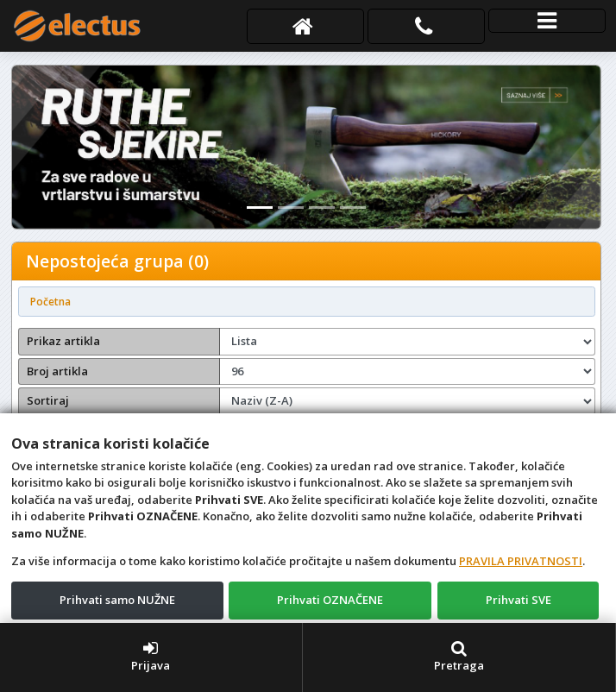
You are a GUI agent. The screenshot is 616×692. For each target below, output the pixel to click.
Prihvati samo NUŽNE (117, 600)
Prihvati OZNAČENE (330, 600)
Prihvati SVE (519, 600)
